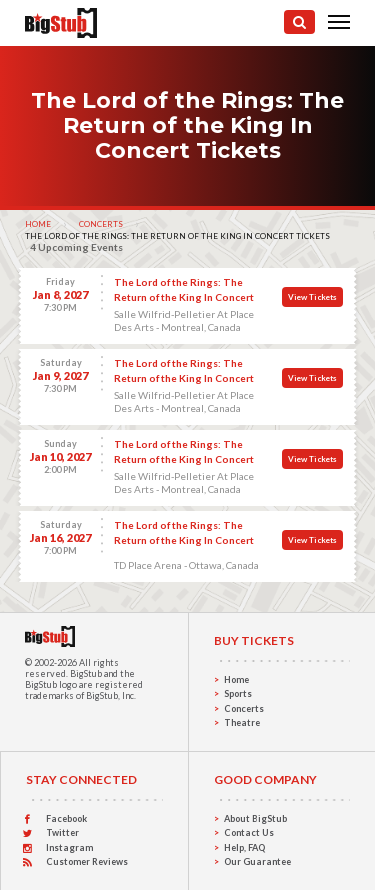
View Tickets (312, 297)
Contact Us (249, 832)
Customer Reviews (87, 861)
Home (38, 224)
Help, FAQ (244, 847)
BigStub (86, 673)
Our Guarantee (257, 861)
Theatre (242, 722)
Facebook (66, 818)
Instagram (69, 847)
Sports (238, 693)
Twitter (62, 832)
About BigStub (255, 818)
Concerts (101, 224)
